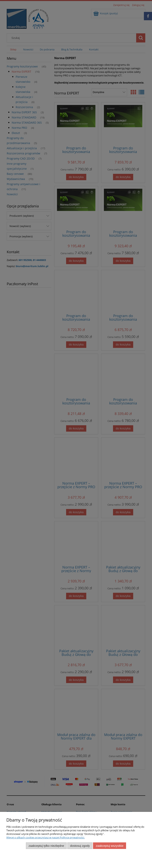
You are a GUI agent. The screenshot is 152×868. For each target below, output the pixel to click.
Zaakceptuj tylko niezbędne (46, 846)
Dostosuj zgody (80, 846)
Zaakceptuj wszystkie (110, 846)
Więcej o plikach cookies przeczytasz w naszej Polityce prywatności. (46, 837)
